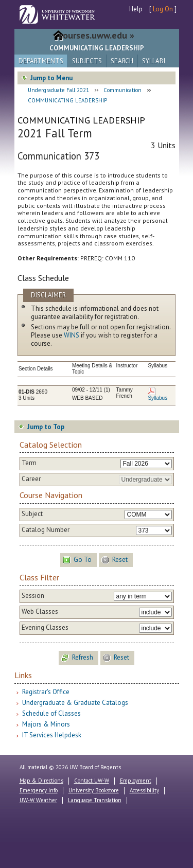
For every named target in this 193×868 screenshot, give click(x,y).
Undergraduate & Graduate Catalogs (75, 703)
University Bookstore (94, 790)
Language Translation (95, 800)
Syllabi (154, 61)
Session (33, 596)
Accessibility (144, 790)
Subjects (87, 61)
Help (136, 9)
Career (31, 479)
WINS (72, 335)
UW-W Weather (38, 800)
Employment (136, 781)
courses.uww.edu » (97, 35)
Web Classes (40, 612)
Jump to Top (46, 427)
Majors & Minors (46, 724)
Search (122, 61)
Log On (163, 9)
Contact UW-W (92, 781)
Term (29, 463)
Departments (41, 61)
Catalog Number (46, 530)
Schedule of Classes (51, 713)
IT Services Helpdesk (52, 735)
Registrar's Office (46, 692)
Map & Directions (41, 781)
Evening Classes (45, 628)
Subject (32, 514)
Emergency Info (39, 790)
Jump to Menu (51, 78)
